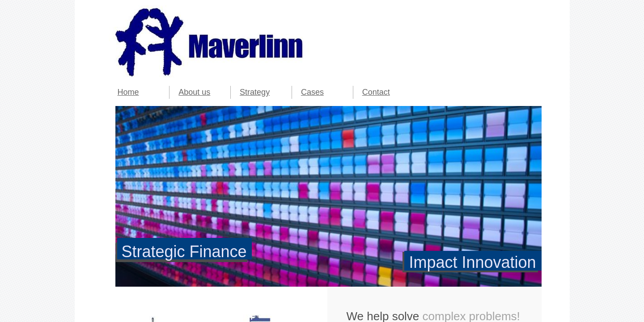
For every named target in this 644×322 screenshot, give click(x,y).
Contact (376, 92)
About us (194, 92)
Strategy (255, 92)
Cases (312, 92)
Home (128, 92)
